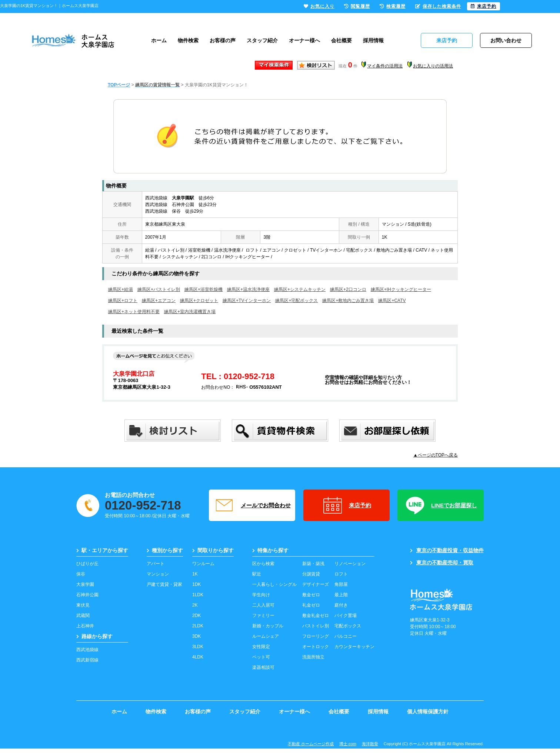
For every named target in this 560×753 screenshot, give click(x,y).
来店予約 (346, 505)
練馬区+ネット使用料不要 (134, 312)
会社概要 (341, 40)
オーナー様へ (304, 40)
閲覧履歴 (357, 6)
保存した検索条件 (438, 6)
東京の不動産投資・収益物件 (447, 550)
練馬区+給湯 (121, 289)
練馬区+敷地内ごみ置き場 (348, 301)
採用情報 (373, 40)
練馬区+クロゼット (199, 301)
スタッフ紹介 (262, 40)
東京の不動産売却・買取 (442, 563)
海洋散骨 (370, 744)
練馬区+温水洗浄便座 (248, 289)
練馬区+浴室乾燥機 (204, 289)
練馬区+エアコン (159, 301)
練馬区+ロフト (123, 301)
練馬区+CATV (392, 301)
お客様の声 (223, 40)
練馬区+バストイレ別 (159, 289)
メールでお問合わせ (252, 505)
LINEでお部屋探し (441, 505)
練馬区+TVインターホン (247, 301)
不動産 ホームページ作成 (311, 744)
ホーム (159, 40)
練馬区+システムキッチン (300, 289)
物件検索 (188, 40)
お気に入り (319, 6)
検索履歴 (393, 6)
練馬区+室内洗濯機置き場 (190, 312)
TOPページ (119, 85)
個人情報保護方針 (428, 711)
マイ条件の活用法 (385, 66)
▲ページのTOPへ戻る (436, 455)
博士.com (348, 744)
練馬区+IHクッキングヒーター (401, 289)
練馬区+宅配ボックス (296, 301)
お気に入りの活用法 (433, 66)
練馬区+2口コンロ (348, 289)
